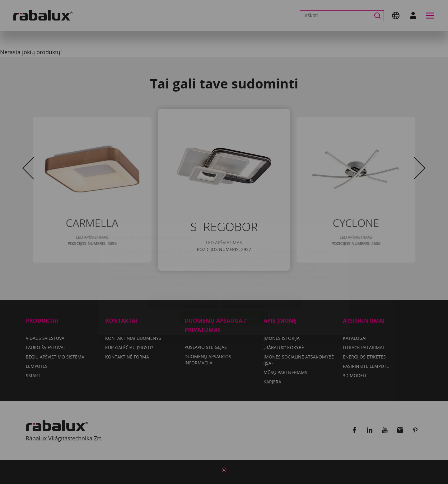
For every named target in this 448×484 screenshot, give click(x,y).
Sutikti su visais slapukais (224, 281)
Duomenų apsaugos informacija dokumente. (247, 247)
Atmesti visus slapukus (261, 265)
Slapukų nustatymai (184, 265)
